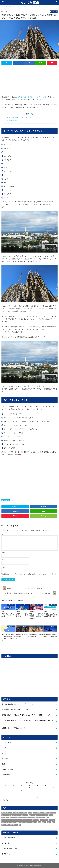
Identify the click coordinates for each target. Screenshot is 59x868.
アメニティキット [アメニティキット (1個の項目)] (38, 812)
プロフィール (6, 854)
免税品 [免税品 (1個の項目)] (8, 822)
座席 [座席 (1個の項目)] (22, 822)
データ (14, 500)
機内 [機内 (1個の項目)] (40, 822)
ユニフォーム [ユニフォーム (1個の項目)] (28, 820)
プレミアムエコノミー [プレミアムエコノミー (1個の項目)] (8, 820)
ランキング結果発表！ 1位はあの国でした (19, 118)
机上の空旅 (6, 500)
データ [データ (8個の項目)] (23, 817)
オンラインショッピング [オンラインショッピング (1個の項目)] (8, 815)
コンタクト (6, 843)
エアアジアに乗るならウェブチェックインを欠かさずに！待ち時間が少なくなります (29, 721)
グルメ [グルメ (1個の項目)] (41, 815)
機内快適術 (6, 774)
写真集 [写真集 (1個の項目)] (13, 822)
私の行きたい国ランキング (14, 120)
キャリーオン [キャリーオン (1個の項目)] (24, 815)
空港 (3, 764)
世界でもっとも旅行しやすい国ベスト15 (31, 97)
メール (4, 560)
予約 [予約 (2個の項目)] (3, 822)
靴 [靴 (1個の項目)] (20, 825)
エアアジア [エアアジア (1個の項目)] (53, 812)
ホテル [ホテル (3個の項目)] (16, 820)
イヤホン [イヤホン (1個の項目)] (46, 812)
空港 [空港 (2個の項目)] (3, 825)
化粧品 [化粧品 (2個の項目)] (18, 822)
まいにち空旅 (30, 2)
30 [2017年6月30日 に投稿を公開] (37, 797)
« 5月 (3, 800)
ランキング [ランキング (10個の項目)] (36, 820)
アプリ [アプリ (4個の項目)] (30, 812)
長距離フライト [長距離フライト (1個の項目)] (14, 825)
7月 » (8, 800)
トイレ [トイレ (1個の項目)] (28, 817)
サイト (3, 567)
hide (31, 114)
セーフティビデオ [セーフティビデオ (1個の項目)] (15, 817)
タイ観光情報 (6, 742)
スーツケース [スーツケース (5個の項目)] (5, 817)
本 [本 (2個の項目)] (36, 822)
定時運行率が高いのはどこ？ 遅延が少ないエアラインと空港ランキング (26, 715)
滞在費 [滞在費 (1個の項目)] (49, 822)
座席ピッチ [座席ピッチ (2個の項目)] (27, 822)
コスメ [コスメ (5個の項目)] (46, 815)
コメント (4, 534)
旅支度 (4, 753)
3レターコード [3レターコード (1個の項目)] (6, 812)
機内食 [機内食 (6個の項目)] (44, 822)
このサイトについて (9, 838)
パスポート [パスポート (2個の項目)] (42, 817)
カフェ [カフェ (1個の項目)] (18, 815)
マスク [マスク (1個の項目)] (21, 820)
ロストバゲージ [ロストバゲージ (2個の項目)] (44, 820)
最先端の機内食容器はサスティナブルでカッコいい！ (20, 704)
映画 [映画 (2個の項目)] (33, 822)
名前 (3, 553)
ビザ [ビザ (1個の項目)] (47, 817)
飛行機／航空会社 (8, 769)
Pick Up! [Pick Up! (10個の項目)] (25, 812)
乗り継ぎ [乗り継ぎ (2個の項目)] (52, 820)
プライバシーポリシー (9, 848)
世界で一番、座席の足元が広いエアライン (16, 709)
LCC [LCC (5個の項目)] (12, 812)
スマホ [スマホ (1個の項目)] (51, 815)
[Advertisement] (30, 80)
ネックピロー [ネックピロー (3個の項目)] (34, 817)
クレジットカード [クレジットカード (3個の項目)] (34, 815)
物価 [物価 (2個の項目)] (53, 822)
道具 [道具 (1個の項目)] (7, 825)
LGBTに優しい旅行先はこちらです (14, 728)
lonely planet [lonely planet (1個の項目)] (18, 812)
